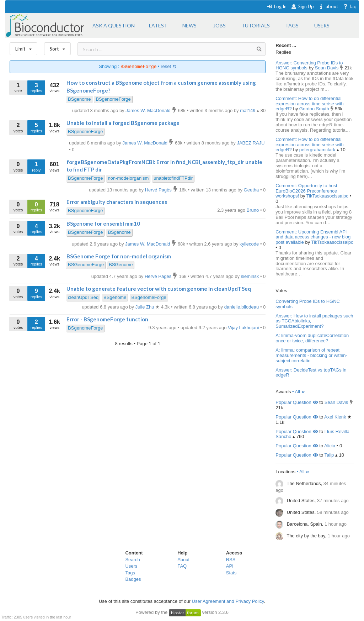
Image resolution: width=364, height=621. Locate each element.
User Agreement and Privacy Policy (228, 601)
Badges (133, 579)
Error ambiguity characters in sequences (117, 202)
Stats (231, 573)
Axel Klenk (335, 417)
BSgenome (79, 99)
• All (299, 392)
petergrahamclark (318, 150)
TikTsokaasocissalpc (328, 196)
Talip (329, 455)
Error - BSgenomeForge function (107, 319)
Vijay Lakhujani (244, 328)
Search (132, 560)
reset (168, 67)
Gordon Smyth (315, 109)
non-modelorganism (128, 178)
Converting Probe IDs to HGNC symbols (308, 304)
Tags (130, 573)
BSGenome (121, 265)
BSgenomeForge (113, 99)
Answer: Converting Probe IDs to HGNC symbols (309, 65)
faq (350, 6)
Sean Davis (327, 68)
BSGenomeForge (86, 265)
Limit (23, 47)
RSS (231, 560)
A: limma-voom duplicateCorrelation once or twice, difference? (312, 338)
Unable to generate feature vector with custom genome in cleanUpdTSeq (159, 289)
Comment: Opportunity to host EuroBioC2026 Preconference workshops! (306, 191)
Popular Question (297, 402)
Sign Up (303, 6)
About (183, 560)
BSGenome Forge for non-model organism (119, 256)
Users (131, 566)
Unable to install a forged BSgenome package (123, 123)
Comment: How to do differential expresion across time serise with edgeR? (309, 104)
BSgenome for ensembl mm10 (103, 223)
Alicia (330, 446)
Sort (57, 47)
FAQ (182, 566)
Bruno (253, 210)
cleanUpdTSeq (83, 297)
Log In (277, 6)
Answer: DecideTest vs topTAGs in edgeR (311, 373)
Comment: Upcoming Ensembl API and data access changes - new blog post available (313, 237)
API (230, 566)
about (328, 6)
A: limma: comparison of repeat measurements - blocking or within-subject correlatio (311, 355)
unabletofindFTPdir (173, 178)
